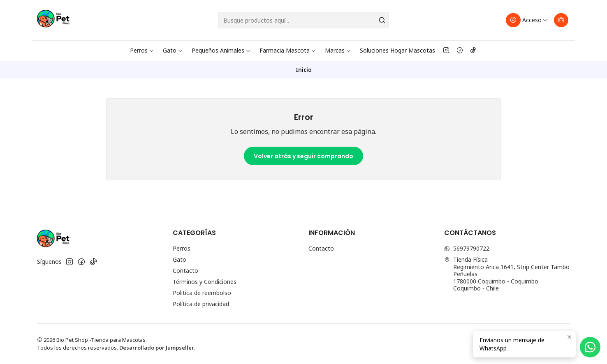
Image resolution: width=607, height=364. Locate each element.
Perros (142, 50)
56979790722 (467, 248)
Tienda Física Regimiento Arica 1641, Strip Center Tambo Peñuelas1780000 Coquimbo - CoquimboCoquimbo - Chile (507, 274)
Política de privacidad (201, 304)
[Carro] (561, 20)
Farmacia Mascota (288, 50)
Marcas (338, 50)
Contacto (185, 271)
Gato (173, 50)
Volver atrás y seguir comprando (303, 156)
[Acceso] (527, 20)
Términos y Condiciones (205, 282)
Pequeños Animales (221, 50)
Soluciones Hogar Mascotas (397, 50)
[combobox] (303, 20)
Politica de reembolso (202, 293)
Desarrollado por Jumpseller (157, 348)
